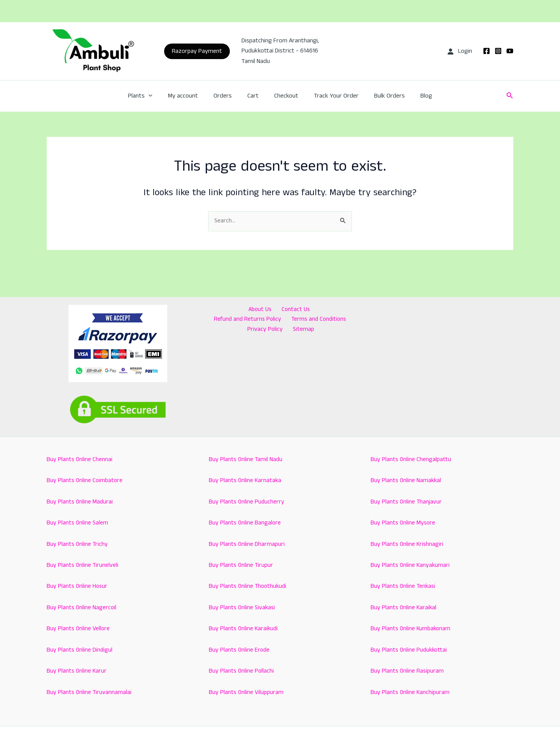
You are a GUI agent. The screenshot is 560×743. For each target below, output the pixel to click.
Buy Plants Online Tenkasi (404, 587)
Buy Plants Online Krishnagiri (408, 544)
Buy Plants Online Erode (240, 650)
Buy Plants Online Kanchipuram (411, 692)
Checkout (285, 96)
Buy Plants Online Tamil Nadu (246, 459)
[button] (197, 51)
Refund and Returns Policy (311, 310)
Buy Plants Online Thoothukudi (249, 587)
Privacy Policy (299, 320)
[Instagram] (498, 51)
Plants (151, 96)
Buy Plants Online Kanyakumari (411, 565)
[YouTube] (510, 51)
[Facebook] (486, 51)
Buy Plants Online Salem (78, 523)
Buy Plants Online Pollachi (242, 671)
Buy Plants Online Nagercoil (82, 608)
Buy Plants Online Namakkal (407, 481)
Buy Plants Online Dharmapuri (247, 544)
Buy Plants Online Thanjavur (407, 502)
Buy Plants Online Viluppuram (247, 692)
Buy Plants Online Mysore (404, 523)
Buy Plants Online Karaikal (404, 608)
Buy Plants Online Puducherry (247, 502)
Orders (227, 96)
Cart (255, 96)
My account (191, 96)
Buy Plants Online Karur (77, 671)
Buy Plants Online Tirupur (241, 565)
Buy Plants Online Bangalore (245, 523)
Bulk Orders (382, 96)
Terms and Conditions (247, 320)
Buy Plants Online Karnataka (246, 481)
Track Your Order (332, 96)
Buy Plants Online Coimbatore (85, 481)
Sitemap (334, 320)
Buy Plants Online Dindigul (80, 650)
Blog (415, 96)
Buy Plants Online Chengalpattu (411, 459)
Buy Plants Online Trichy (78, 544)
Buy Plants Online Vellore (79, 628)
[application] (159, 96)
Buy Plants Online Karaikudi (244, 628)
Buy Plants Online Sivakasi (243, 608)
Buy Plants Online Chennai (80, 459)
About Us (223, 310)
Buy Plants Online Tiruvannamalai (90, 692)
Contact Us (256, 310)
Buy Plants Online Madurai (80, 502)
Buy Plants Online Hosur (78, 587)
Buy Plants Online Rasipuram (408, 671)
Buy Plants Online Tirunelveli (83, 565)
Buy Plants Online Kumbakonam (411, 628)
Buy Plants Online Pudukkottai (410, 650)
